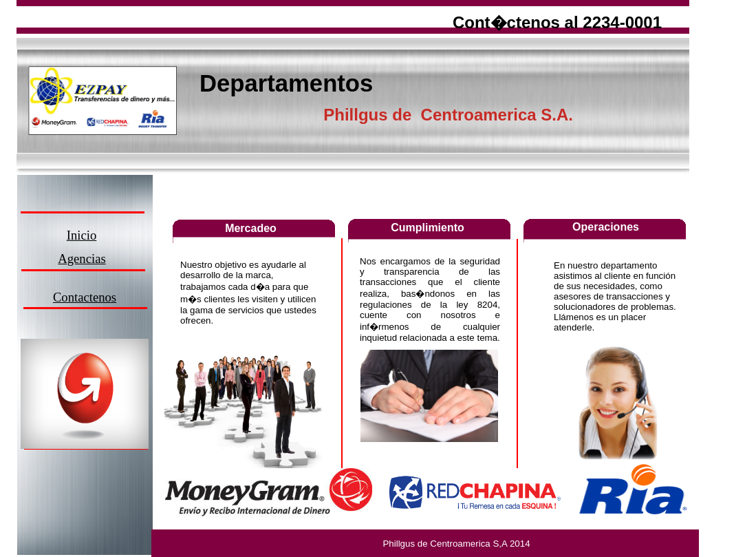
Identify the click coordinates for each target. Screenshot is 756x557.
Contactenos (85, 297)
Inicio (82, 235)
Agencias (82, 259)
